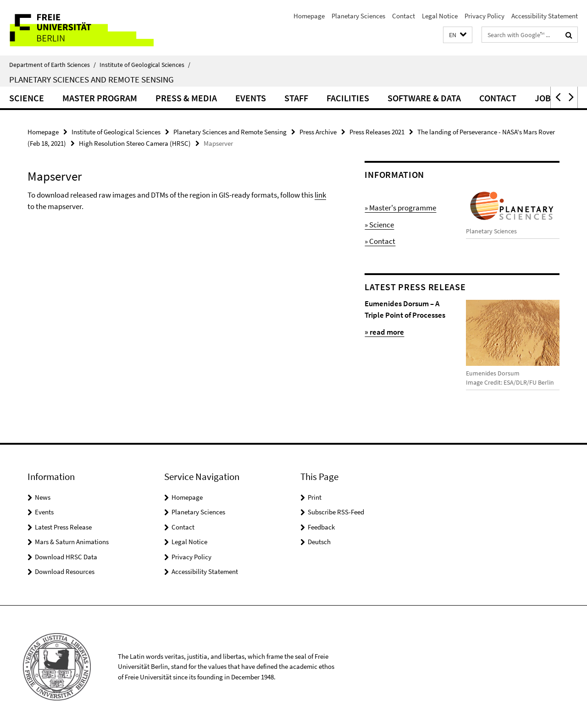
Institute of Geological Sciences (145, 65)
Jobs (545, 98)
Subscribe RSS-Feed (336, 512)
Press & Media (186, 98)
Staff (296, 98)
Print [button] (315, 497)
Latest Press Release (63, 527)
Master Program (100, 98)
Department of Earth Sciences (53, 65)
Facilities (348, 98)
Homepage (309, 16)
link (320, 195)
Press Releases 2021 (377, 132)
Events (251, 98)
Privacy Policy (485, 16)
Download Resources (65, 571)
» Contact (380, 241)
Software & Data (424, 98)
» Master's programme (400, 208)
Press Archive (318, 132)
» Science (379, 225)
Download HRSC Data (66, 557)
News (43, 497)
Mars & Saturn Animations (72, 542)
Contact (404, 16)
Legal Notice (440, 16)
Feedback (321, 527)
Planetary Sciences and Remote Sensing (91, 79)
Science (27, 98)
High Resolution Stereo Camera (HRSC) (135, 143)
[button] (458, 35)
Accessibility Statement (545, 16)
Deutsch (319, 542)
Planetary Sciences (358, 16)
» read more (384, 332)
